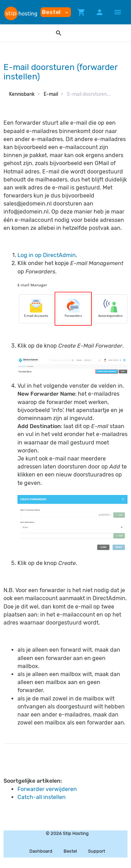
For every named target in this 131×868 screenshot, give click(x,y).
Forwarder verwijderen (47, 789)
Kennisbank (22, 94)
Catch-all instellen (42, 797)
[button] (81, 12)
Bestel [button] (56, 12)
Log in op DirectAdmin (47, 255)
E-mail (51, 94)
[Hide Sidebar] (118, 12)
